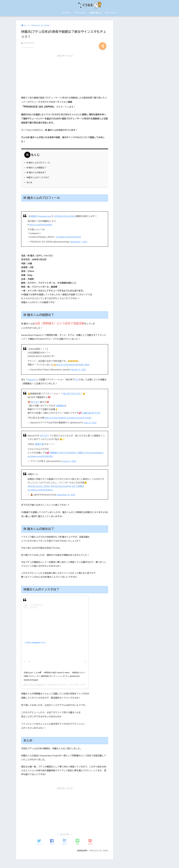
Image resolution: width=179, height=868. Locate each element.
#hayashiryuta (45, 216)
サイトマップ (111, 13)
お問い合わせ (95, 13)
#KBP (82, 364)
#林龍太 (34, 216)
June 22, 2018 (90, 422)
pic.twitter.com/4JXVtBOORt (57, 456)
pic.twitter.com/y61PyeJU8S (81, 417)
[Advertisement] (65, 76)
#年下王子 (35, 401)
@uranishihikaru (35, 456)
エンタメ (66, 13)
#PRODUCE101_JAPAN (39, 486)
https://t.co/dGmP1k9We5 (41, 224)
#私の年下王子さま (72, 393)
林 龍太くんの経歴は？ (37, 167)
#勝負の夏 (39, 444)
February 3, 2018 (79, 369)
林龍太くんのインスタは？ (39, 177)
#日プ (77, 486)
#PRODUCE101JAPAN (66, 216)
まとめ (30, 182)
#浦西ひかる (85, 452)
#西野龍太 (61, 405)
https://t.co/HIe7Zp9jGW (56, 417)
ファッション (80, 13)
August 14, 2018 (69, 460)
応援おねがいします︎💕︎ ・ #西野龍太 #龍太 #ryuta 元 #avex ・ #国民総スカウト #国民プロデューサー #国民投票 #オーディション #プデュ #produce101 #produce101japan (55, 676)
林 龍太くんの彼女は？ (37, 172)
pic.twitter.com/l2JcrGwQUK (69, 236)
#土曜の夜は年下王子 (91, 412)
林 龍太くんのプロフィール (39, 162)
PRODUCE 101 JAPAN (98, 850)
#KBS (88, 364)
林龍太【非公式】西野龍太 (34, 684)
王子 (77, 379)
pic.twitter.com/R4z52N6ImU (41, 489)
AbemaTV (32, 379)
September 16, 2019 (66, 494)
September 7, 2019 (79, 241)
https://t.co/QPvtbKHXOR (68, 364)
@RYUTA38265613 (69, 452)
